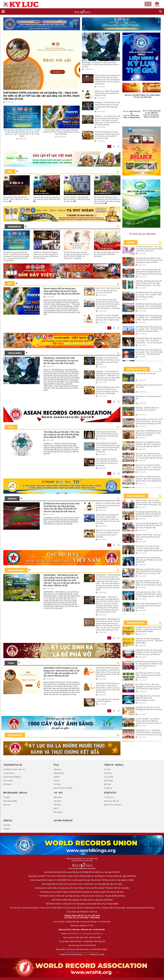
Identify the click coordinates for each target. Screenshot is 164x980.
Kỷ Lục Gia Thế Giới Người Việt (136, 496)
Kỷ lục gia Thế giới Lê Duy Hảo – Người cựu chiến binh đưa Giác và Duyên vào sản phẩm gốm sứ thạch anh (149, 583)
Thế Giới (57, 784)
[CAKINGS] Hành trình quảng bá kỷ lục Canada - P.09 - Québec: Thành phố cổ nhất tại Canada (149, 295)
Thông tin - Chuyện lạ (15, 353)
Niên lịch (7, 805)
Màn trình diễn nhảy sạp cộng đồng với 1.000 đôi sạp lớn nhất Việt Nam (47, 199)
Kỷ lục (10, 284)
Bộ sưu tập (108, 781)
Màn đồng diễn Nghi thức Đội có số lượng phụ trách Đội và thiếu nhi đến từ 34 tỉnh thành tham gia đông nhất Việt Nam (107, 200)
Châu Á (57, 781)
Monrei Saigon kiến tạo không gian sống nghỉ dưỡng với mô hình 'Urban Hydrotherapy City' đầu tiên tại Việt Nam (61, 132)
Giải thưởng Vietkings (12, 777)
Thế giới (7, 829)
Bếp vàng (57, 797)
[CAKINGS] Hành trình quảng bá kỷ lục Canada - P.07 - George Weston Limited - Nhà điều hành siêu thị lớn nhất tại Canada (149, 318)
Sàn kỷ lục (11, 427)
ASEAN (57, 777)
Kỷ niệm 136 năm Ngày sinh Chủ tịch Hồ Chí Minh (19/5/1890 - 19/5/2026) (106, 254)
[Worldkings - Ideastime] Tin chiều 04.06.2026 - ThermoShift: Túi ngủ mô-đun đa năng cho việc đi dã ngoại (100, 65)
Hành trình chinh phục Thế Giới (137, 370)
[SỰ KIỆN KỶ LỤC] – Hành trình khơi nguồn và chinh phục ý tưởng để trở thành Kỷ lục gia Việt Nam (148, 687)
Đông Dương (59, 773)
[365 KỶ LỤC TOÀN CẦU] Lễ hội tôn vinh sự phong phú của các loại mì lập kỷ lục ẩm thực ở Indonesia (108, 534)
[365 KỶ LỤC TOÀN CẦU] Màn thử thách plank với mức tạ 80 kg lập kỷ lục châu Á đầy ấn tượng (108, 318)
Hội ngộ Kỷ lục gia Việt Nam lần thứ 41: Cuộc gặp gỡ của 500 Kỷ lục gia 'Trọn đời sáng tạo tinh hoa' (149, 664)
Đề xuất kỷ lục (12, 499)
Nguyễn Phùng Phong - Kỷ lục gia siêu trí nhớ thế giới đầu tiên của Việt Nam (148, 537)
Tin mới (107, 769)
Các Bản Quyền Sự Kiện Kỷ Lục (135, 623)
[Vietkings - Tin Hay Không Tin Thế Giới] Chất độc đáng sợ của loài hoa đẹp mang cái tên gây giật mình (107, 106)
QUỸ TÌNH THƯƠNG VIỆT (63, 821)
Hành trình (131, 243)
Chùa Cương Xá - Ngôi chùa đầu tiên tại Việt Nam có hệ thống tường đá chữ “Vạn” (77, 199)
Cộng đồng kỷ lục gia (14, 227)
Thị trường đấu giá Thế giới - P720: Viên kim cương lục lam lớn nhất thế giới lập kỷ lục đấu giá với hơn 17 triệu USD (61, 435)
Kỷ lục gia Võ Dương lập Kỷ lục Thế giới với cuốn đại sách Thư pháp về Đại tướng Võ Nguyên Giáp (149, 525)
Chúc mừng (8, 781)
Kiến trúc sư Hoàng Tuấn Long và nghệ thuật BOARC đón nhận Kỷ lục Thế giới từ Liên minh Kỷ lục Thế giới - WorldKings (149, 571)
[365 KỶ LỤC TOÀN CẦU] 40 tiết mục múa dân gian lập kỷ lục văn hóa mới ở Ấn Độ (108, 290)
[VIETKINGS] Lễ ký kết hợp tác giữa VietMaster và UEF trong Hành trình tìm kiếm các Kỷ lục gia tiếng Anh (149, 652)
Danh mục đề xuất (111, 801)
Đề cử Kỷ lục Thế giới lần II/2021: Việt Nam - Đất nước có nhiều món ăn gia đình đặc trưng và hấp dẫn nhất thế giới (148, 467)
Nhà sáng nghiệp (10, 801)
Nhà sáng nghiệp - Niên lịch (16, 571)
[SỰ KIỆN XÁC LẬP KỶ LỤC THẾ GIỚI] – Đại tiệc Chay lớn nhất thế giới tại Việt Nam (148, 675)
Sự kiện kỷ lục (9, 773)
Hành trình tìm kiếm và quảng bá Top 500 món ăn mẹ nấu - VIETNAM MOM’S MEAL (149, 641)
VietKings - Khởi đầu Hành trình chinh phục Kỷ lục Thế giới (147, 409)
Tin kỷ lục (108, 773)
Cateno (85, 954)
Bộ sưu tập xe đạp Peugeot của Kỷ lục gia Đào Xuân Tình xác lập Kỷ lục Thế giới (149, 606)
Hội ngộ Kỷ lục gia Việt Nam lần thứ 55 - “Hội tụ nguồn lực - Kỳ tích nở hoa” (16, 199)
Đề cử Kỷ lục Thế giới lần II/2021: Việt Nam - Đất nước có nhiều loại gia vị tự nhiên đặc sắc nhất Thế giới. (148, 444)
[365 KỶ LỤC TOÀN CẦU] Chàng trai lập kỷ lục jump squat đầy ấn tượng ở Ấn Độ (107, 93)
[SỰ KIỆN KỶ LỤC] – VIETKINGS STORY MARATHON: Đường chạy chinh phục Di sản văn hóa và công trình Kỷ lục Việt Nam (149, 733)
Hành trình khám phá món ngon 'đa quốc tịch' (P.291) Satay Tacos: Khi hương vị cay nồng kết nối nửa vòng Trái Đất (107, 135)
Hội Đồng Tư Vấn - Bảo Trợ (14, 769)
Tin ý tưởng (109, 777)
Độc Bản (107, 784)
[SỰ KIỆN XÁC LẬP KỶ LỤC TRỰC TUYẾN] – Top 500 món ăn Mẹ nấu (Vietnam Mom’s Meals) (149, 629)
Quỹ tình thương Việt (15, 735)
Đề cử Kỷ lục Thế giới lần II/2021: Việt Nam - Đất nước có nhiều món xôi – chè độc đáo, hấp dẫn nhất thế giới (149, 456)
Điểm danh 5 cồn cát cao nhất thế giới (148, 397)
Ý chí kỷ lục (109, 797)
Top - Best (11, 663)
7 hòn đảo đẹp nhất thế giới (146, 373)
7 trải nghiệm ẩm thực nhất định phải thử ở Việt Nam (108, 700)
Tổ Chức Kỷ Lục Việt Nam (142, 234)
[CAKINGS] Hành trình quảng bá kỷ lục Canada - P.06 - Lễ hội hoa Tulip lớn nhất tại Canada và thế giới (149, 329)
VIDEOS (10, 172)
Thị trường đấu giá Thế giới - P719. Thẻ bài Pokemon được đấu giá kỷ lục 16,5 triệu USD (107, 434)
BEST (56, 808)
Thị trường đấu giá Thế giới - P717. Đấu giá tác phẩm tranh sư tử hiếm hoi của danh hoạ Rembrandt (107, 462)
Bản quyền (58, 812)
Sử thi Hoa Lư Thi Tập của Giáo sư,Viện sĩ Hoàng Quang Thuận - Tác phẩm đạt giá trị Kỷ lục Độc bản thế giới (149, 548)
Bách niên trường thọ (112, 805)
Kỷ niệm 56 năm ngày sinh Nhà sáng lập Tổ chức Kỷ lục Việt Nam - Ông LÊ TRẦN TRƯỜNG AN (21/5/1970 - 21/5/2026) (77, 255)
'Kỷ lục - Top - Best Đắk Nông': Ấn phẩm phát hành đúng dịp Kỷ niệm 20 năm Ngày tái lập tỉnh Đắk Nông (149, 272)
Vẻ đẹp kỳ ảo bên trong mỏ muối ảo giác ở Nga (149, 386)
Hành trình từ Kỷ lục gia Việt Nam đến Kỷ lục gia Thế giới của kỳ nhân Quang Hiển (149, 560)
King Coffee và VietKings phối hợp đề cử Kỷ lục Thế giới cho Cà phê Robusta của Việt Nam (148, 433)
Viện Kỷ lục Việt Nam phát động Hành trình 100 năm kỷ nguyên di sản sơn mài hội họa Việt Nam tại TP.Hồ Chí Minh (46, 255)
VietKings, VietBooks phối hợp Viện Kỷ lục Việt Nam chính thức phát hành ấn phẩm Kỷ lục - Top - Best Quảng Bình (149, 283)
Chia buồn (7, 784)
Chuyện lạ (108, 788)
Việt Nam (57, 769)
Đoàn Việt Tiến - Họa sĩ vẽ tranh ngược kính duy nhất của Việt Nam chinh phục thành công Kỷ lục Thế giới (149, 503)
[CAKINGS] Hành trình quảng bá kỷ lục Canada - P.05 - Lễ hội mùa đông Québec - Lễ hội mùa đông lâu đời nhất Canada (149, 341)
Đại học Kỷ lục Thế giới (63, 788)
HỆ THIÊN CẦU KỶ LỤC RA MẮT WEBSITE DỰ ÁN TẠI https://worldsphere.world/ (148, 698)
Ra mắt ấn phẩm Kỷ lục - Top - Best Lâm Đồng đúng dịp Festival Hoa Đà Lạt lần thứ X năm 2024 (149, 249)
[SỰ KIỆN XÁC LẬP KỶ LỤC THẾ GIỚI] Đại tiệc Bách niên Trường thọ (149, 709)
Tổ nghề (7, 797)
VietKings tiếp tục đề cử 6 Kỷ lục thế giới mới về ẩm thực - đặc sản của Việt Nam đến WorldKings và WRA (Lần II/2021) (149, 421)
